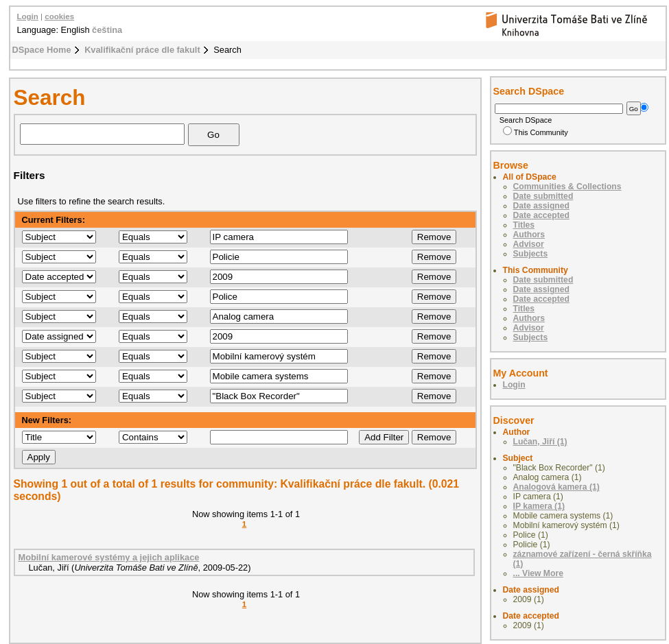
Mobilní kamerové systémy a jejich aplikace (109, 557)
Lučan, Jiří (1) (540, 442)
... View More (538, 573)
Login (28, 16)
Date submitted (543, 196)
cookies (59, 16)
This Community (536, 132)
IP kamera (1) (539, 506)
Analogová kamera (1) (556, 487)
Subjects (531, 254)
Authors (529, 235)
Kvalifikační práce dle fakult (142, 50)
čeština (107, 30)
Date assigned (541, 206)
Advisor (529, 244)
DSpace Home (42, 50)
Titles (524, 225)
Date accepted (541, 215)
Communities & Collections (567, 187)
